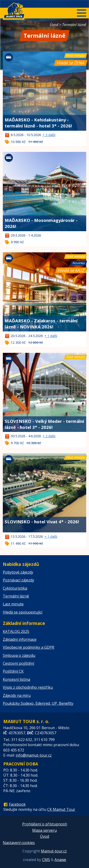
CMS (46, 860)
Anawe (60, 860)
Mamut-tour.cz (54, 851)
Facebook (17, 804)
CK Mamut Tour (61, 809)
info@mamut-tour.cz (34, 755)
